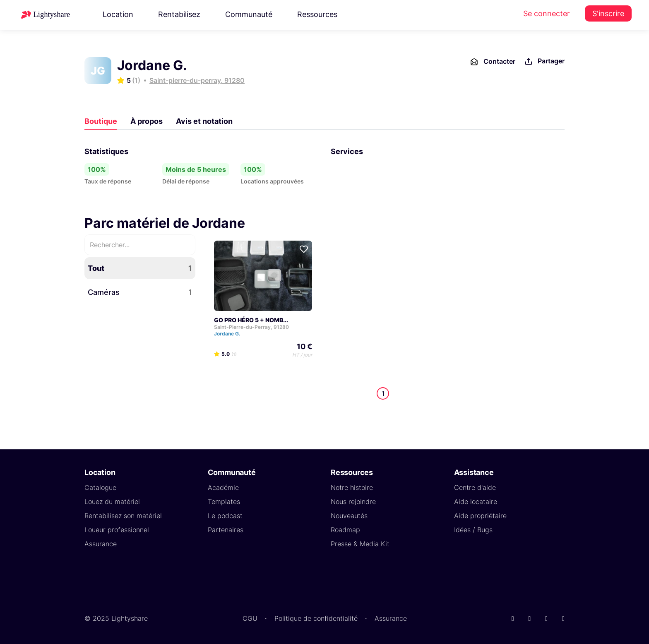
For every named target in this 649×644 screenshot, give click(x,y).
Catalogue (100, 487)
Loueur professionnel (117, 530)
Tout (140, 268)
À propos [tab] (147, 121)
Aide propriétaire (480, 516)
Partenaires (226, 530)
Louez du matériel (112, 502)
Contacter (492, 62)
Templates (224, 502)
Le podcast (225, 516)
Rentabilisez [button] (179, 14)
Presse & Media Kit (360, 544)
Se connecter (547, 13)
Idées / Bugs (473, 530)
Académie (223, 487)
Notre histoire (352, 487)
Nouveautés (349, 516)
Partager (544, 62)
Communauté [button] (249, 14)
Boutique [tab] (101, 121)
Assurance (101, 544)
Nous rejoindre (353, 502)
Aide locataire (476, 502)
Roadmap (345, 530)
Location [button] (118, 14)
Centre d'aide (475, 487)
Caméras (140, 292)
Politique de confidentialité (316, 618)
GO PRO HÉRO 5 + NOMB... (251, 320)
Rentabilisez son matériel (123, 516)
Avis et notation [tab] (204, 121)
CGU (250, 618)
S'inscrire (608, 13)
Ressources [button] (317, 14)
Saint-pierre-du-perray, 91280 (197, 80)
